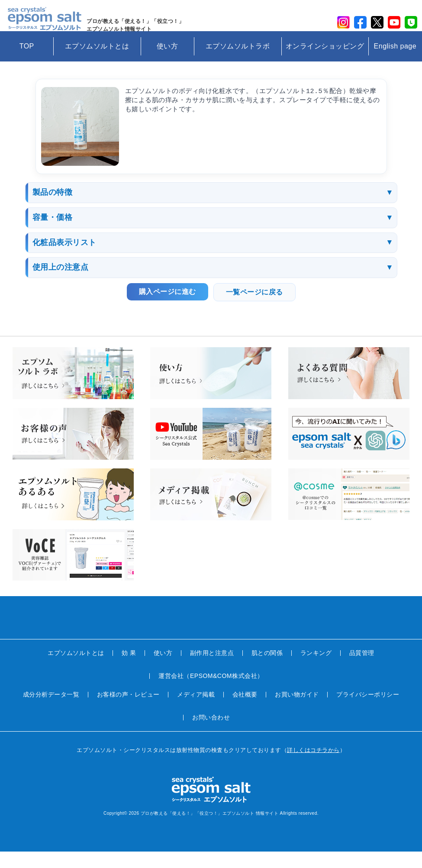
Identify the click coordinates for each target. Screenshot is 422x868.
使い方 (168, 63)
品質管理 (362, 669)
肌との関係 (267, 669)
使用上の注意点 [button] (61, 284)
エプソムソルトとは (97, 63)
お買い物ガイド (297, 711)
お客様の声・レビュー (128, 711)
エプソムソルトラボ (238, 63)
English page (395, 63)
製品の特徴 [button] (53, 209)
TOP (27, 63)
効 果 (129, 669)
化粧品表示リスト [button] (64, 259)
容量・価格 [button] (53, 234)
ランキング (316, 669)
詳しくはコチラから (313, 766)
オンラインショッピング (325, 63)
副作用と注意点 (212, 669)
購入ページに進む (168, 308)
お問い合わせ (211, 734)
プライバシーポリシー (368, 711)
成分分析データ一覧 (51, 711)
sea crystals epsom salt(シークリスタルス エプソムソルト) (48, 24)
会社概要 (245, 711)
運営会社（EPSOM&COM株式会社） (211, 692)
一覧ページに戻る (254, 309)
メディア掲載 (196, 711)
